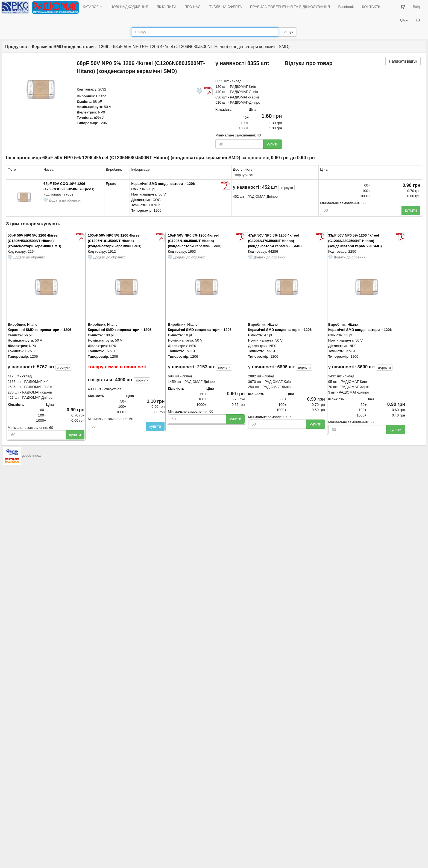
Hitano (101, 96)
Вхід (417, 7)
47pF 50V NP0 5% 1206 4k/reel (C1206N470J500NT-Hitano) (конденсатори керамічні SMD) (275, 241)
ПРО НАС (193, 7)
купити (273, 144)
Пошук (287, 32)
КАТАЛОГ (93, 7)
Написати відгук (403, 61)
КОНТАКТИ (371, 7)
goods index (31, 455)
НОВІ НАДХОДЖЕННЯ (129, 7)
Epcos (111, 184)
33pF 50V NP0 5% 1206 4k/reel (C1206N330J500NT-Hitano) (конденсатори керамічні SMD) (355, 241)
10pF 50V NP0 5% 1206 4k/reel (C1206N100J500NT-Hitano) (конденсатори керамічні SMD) (195, 241)
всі (244, 175)
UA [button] (404, 20)
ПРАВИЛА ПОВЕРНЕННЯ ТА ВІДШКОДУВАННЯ (290, 7)
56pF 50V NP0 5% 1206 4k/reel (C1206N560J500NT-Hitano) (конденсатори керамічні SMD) (34, 241)
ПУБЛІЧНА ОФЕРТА (225, 7)
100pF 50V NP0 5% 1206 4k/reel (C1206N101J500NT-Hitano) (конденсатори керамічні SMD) (115, 241)
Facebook (346, 7)
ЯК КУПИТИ (166, 7)
